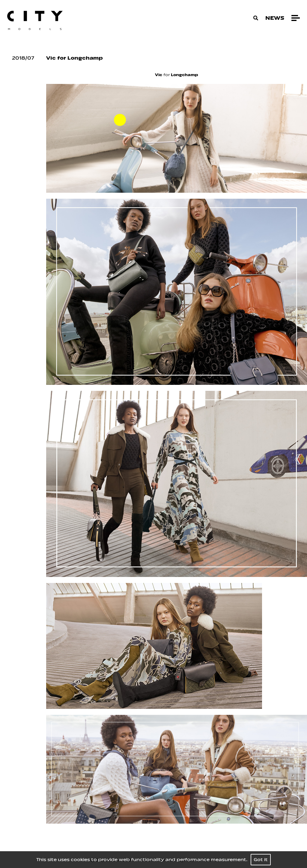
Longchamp (185, 75)
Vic (159, 75)
